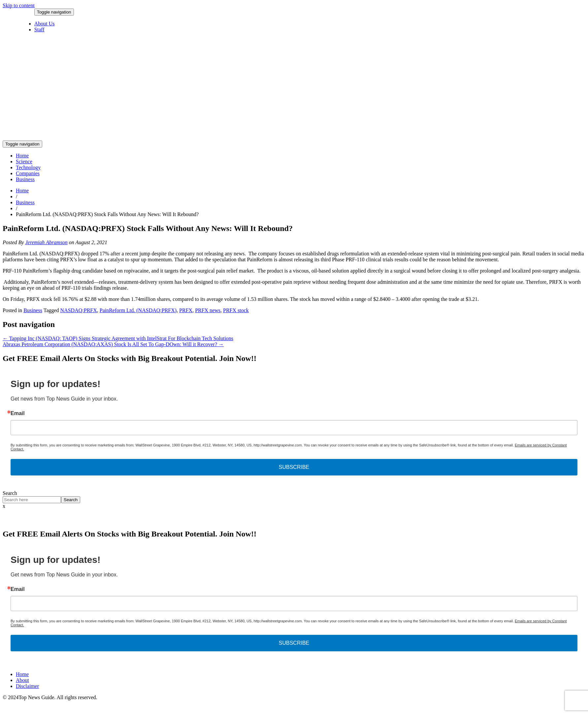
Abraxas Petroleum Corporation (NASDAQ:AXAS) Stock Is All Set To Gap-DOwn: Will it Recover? (113, 344)
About (22, 680)
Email (18, 413)
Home (22, 156)
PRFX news (208, 310)
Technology (28, 167)
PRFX (186, 310)
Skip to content (19, 5)
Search (10, 493)
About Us (45, 24)
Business (25, 179)
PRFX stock (236, 310)
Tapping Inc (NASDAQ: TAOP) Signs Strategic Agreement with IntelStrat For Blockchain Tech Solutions (118, 338)
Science (24, 162)
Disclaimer (27, 686)
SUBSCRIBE (294, 467)
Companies (28, 173)
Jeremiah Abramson (46, 242)
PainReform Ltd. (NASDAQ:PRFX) (138, 310)
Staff (39, 30)
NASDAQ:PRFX (79, 310)
